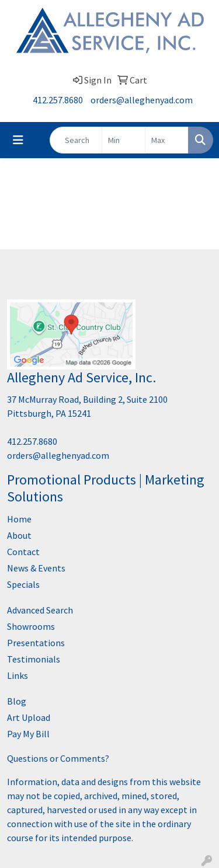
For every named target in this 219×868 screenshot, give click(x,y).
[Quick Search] (76, 140)
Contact (23, 552)
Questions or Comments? (58, 758)
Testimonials (34, 659)
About (19, 535)
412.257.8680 (58, 100)
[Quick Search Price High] (167, 140)
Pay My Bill (28, 734)
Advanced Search (40, 610)
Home (19, 519)
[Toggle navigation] (18, 140)
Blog (17, 701)
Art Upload (29, 717)
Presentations (36, 643)
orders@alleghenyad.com (142, 100)
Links (18, 675)
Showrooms (31, 626)
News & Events (36, 568)
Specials (23, 584)
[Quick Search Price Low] (124, 140)
